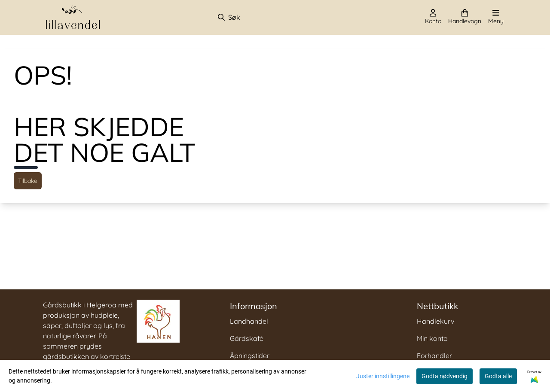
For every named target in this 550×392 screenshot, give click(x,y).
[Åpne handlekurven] (465, 17)
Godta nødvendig (445, 376)
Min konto (432, 338)
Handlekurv (435, 321)
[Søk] (262, 17)
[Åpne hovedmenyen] (496, 17)
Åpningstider (250, 356)
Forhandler (434, 356)
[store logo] (73, 17)
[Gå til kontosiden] (433, 17)
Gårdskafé (247, 338)
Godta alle (498, 376)
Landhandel (249, 321)
